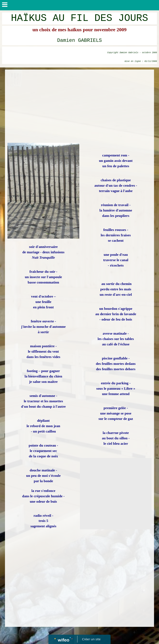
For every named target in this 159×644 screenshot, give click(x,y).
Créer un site (91, 639)
